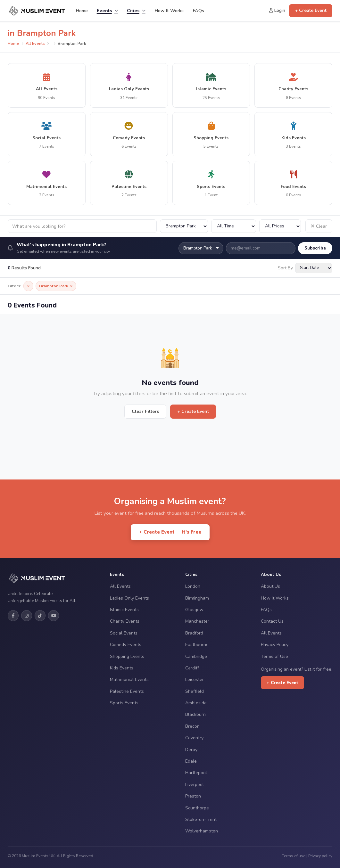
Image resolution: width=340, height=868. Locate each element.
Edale (191, 761)
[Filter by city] (184, 226)
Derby (191, 750)
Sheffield (195, 691)
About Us (270, 586)
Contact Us (272, 621)
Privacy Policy (275, 645)
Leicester (195, 680)
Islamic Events (124, 610)
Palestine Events (127, 691)
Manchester (197, 621)
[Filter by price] (280, 226)
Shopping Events (127, 656)
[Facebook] (13, 616)
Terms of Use (274, 656)
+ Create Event (311, 10)
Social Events (124, 633)
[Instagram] (27, 616)
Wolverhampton (202, 831)
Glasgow (194, 610)
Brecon (192, 726)
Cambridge (196, 656)
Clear (319, 226)
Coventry (194, 738)
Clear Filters (145, 411)
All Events (35, 44)
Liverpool (195, 785)
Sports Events (124, 703)
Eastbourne (197, 645)
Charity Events (125, 621)
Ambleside (196, 703)
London (193, 586)
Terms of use (294, 856)
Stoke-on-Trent (201, 819)
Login (277, 10)
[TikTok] (40, 616)
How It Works (169, 11)
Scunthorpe (197, 808)
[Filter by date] (234, 226)
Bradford (194, 633)
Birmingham (197, 598)
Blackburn (195, 714)
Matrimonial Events (129, 680)
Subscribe (315, 248)
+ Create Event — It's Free (170, 532)
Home (82, 11)
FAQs (198, 11)
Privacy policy (320, 856)
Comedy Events (126, 645)
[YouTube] (54, 616)
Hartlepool (196, 773)
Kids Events (122, 668)
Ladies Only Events (129, 598)
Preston (193, 796)
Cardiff (192, 668)
